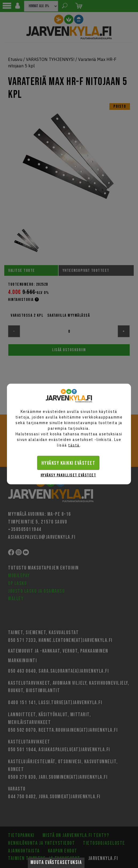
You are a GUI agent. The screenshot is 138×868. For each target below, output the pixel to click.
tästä (74, 445)
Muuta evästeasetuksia (56, 863)
